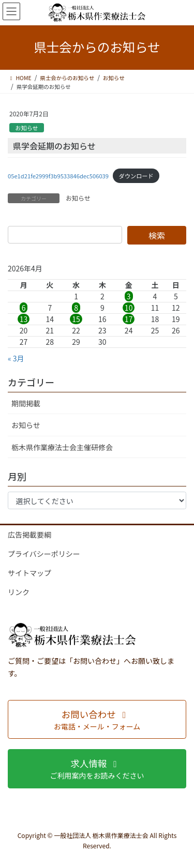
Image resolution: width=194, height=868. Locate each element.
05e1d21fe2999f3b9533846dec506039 (58, 176)
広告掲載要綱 (29, 535)
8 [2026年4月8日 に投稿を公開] (76, 308)
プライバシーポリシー (44, 554)
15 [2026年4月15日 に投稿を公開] (76, 319)
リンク (19, 592)
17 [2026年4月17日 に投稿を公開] (129, 319)
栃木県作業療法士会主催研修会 (62, 447)
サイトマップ (29, 573)
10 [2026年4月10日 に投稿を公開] (129, 308)
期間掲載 (26, 403)
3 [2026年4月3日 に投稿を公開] (129, 296)
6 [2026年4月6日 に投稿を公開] (24, 308)
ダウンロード (136, 176)
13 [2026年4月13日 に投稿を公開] (24, 319)
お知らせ (27, 128)
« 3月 (16, 358)
